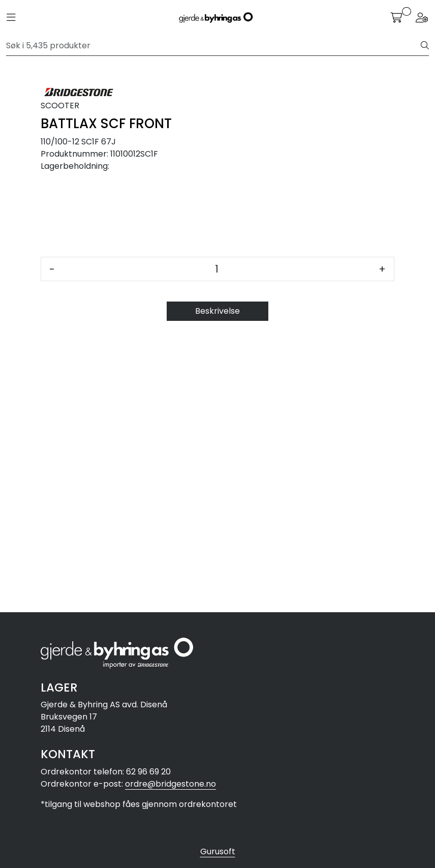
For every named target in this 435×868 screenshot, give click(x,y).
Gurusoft (218, 851)
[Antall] (217, 548)
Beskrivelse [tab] (218, 590)
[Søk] (214, 46)
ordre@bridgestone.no (170, 784)
